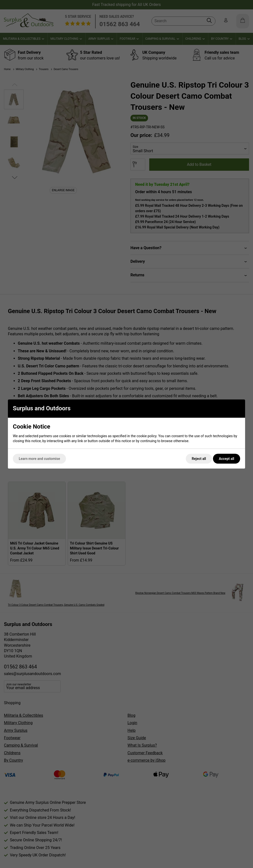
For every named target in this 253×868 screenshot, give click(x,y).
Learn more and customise (39, 459)
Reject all (199, 459)
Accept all (227, 459)
